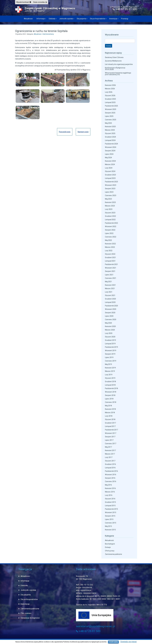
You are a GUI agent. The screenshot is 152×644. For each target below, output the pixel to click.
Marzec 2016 (110, 492)
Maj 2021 (108, 282)
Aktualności (28, 19)
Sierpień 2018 (110, 395)
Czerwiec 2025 (111, 120)
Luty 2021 (109, 292)
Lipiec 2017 (109, 440)
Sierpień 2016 (110, 478)
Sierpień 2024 (110, 151)
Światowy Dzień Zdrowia (114, 57)
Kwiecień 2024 (110, 161)
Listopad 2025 (110, 102)
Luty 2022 (109, 251)
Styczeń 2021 (110, 295)
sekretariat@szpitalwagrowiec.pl (96, 626)
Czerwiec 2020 (111, 320)
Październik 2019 (111, 347)
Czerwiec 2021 (111, 278)
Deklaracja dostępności (30, 618)
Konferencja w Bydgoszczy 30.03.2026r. (115, 69)
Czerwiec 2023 (111, 195)
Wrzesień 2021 (111, 268)
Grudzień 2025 (110, 99)
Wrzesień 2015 (111, 512)
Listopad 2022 (110, 220)
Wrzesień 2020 (111, 309)
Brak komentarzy (48, 34)
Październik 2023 (111, 182)
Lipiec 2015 (109, 519)
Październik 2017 (111, 430)
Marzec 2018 (110, 413)
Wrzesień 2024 (111, 147)
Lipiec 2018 (109, 399)
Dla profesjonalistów (98, 19)
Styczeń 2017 (110, 461)
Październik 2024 (111, 144)
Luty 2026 (109, 92)
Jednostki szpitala (66, 19)
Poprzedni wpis (65, 132)
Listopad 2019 (110, 344)
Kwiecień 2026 (110, 85)
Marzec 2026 (110, 89)
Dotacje (108, 547)
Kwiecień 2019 (110, 368)
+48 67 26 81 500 (125, 9)
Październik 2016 (111, 471)
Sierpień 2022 (110, 230)
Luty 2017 (109, 457)
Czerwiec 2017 (111, 444)
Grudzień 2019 (110, 340)
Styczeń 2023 (110, 213)
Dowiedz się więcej (128, 642)
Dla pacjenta (81, 19)
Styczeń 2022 (110, 254)
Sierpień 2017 (110, 437)
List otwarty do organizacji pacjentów (119, 64)
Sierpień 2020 (110, 313)
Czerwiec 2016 (111, 481)
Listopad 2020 (110, 302)
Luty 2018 (109, 416)
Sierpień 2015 (110, 516)
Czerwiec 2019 (111, 361)
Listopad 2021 (110, 261)
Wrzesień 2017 (111, 433)
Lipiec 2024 (109, 154)
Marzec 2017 (110, 454)
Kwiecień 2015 (110, 530)
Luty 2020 (109, 333)
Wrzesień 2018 (111, 392)
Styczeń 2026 (110, 96)
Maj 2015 (108, 526)
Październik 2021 (111, 264)
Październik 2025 (111, 106)
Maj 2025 (108, 123)
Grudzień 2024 (110, 137)
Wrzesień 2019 (111, 351)
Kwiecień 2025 (110, 127)
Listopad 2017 (110, 426)
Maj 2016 (108, 485)
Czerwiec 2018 (111, 402)
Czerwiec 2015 (111, 523)
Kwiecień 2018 (110, 409)
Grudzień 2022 (110, 216)
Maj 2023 (108, 199)
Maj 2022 (108, 240)
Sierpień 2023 (110, 189)
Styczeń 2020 (110, 337)
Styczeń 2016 (110, 499)
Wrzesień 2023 (111, 185)
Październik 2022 (111, 223)
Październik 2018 (111, 388)
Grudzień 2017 (110, 423)
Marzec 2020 (110, 330)
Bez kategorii (110, 544)
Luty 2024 (109, 168)
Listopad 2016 (110, 468)
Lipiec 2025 (109, 116)
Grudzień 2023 (110, 175)
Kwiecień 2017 (110, 450)
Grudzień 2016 (110, 464)
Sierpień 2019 (110, 354)
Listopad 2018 (110, 385)
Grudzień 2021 (110, 257)
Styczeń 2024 (110, 171)
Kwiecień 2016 (110, 488)
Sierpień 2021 (110, 271)
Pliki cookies (26, 613)
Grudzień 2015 (110, 502)
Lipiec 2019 (109, 357)
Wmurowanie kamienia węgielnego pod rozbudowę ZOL (118, 74)
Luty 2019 (109, 375)
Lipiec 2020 (109, 316)
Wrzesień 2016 (111, 475)
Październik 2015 (111, 509)
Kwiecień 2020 (110, 326)
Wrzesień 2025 (111, 109)
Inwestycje (113, 19)
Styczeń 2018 (110, 419)
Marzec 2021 (110, 288)
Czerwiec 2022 (111, 237)
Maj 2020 (108, 323)
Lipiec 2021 (109, 275)
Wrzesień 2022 (111, 226)
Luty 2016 (109, 495)
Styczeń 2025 (110, 133)
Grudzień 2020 (110, 299)
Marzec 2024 (110, 164)
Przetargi (125, 19)
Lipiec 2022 (109, 233)
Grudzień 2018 (110, 382)
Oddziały (52, 19)
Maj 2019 (108, 364)
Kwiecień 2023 (110, 202)
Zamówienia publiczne (113, 554)
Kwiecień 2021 (110, 285)
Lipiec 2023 (109, 192)
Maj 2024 (108, 158)
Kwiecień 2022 (110, 244)
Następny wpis (83, 132)
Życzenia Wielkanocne (113, 61)
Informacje (41, 19)
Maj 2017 (108, 447)
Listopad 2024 (110, 140)
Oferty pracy (110, 551)
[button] (24, 2)
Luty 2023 (109, 209)
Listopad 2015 (110, 506)
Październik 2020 (111, 306)
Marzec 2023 (110, 206)
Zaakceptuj (113, 642)
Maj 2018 (108, 406)
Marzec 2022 (110, 247)
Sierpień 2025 (110, 113)
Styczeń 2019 (110, 378)
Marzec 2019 (110, 371)
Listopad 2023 (110, 178)
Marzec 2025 (110, 130)
